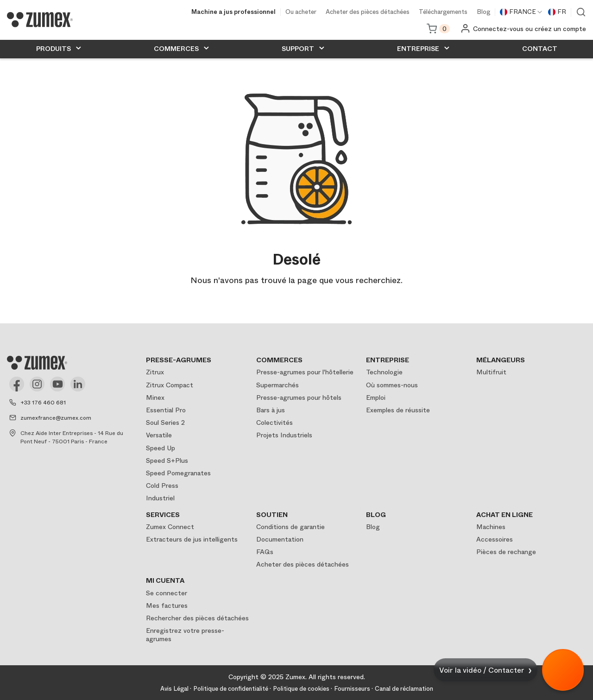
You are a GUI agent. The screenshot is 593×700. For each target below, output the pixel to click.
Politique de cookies (301, 689)
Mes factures (167, 605)
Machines (491, 527)
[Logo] (40, 19)
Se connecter (167, 593)
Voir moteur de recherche (581, 12)
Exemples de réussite (398, 410)
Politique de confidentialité (231, 689)
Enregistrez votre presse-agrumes (185, 635)
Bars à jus (271, 410)
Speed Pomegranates (178, 473)
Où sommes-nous (392, 385)
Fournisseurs (352, 689)
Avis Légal (174, 689)
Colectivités (274, 423)
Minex (155, 397)
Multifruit (491, 372)
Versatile (159, 435)
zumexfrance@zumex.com (56, 418)
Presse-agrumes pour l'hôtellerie (305, 372)
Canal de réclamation (404, 689)
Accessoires (495, 539)
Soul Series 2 (165, 423)
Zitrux (155, 372)
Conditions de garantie (290, 527)
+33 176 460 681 (43, 403)
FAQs (265, 552)
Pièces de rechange (506, 552)
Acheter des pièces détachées (368, 12)
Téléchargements (443, 12)
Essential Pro (166, 410)
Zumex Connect (170, 527)
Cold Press (162, 486)
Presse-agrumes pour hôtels (299, 397)
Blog (483, 12)
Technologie (384, 372)
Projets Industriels (284, 435)
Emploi (376, 397)
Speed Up (161, 448)
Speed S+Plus (167, 460)
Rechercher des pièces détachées (197, 618)
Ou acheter (301, 12)
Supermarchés (278, 385)
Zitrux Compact (170, 385)
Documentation (280, 539)
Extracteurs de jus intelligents (192, 539)
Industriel (160, 498)
